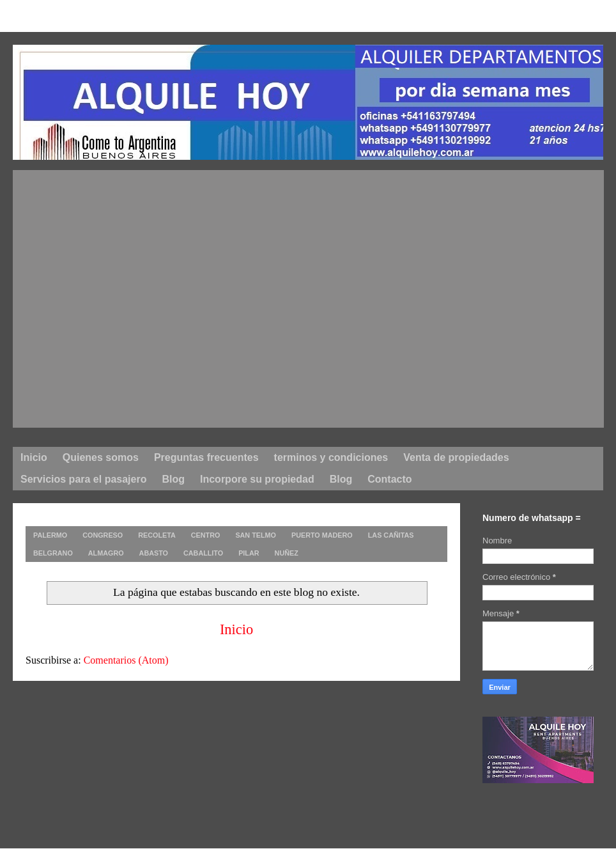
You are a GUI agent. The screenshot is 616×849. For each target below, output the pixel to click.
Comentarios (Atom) (126, 660)
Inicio (236, 629)
